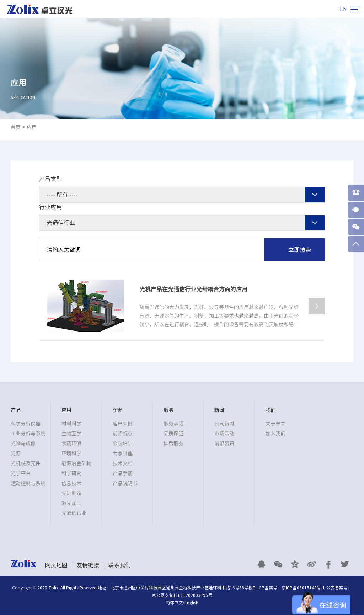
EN (343, 9)
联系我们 (119, 565)
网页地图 (56, 565)
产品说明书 (125, 483)
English (191, 603)
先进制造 (71, 493)
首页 (16, 127)
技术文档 (123, 463)
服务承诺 (173, 424)
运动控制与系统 (28, 483)
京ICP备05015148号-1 (303, 588)
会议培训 (123, 444)
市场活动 (224, 434)
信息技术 (71, 483)
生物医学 (71, 434)
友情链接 (88, 565)
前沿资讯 (224, 444)
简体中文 (174, 603)
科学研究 (71, 473)
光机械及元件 (26, 463)
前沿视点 (123, 434)
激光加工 (71, 503)
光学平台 (21, 473)
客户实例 (123, 424)
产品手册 (123, 473)
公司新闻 (224, 424)
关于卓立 (275, 424)
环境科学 (71, 454)
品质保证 (173, 434)
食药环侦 (71, 444)
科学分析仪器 (26, 424)
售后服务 (173, 444)
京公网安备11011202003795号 (182, 595)
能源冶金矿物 (76, 463)
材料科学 (71, 424)
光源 (16, 454)
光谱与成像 (23, 444)
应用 (32, 127)
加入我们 (275, 434)
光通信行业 (74, 513)
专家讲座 (123, 454)
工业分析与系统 (28, 434)
